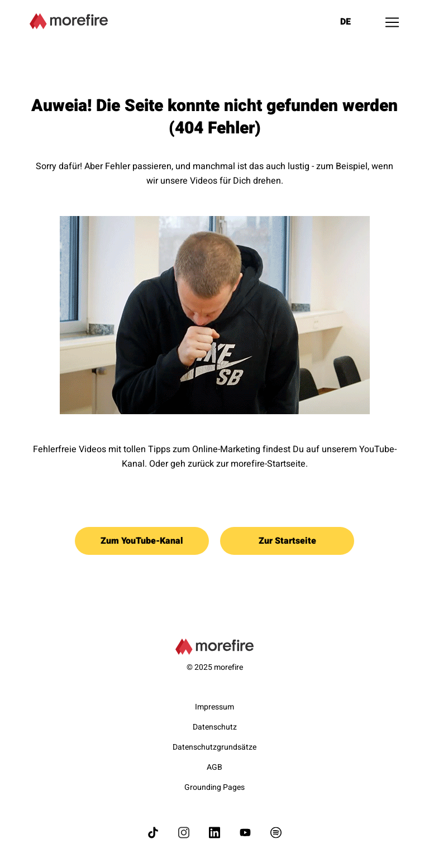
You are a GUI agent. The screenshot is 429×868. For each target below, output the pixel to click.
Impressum (214, 707)
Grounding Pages (214, 787)
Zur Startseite (287, 541)
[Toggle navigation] (392, 22)
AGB (214, 767)
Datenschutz (215, 727)
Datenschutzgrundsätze (214, 747)
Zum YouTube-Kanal (142, 541)
